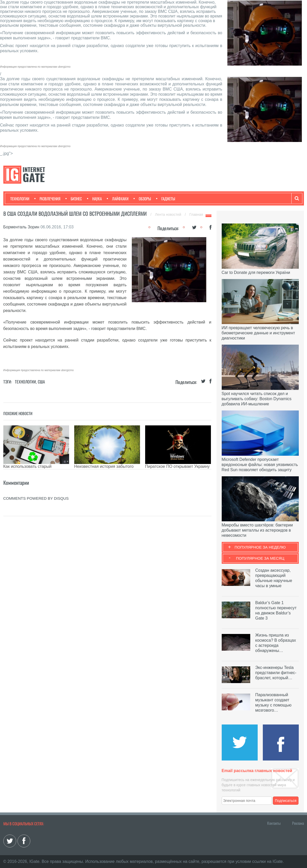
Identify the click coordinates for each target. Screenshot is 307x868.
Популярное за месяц (260, 558)
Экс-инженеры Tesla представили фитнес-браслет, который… (276, 673)
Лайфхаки (118, 199)
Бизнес (74, 199)
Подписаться (286, 801)
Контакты (274, 823)
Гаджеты (166, 199)
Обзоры (142, 199)
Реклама (298, 823)
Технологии (20, 199)
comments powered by (36, 498)
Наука (94, 199)
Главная (196, 214)
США (41, 382)
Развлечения (47, 199)
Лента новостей (169, 214)
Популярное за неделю (260, 547)
